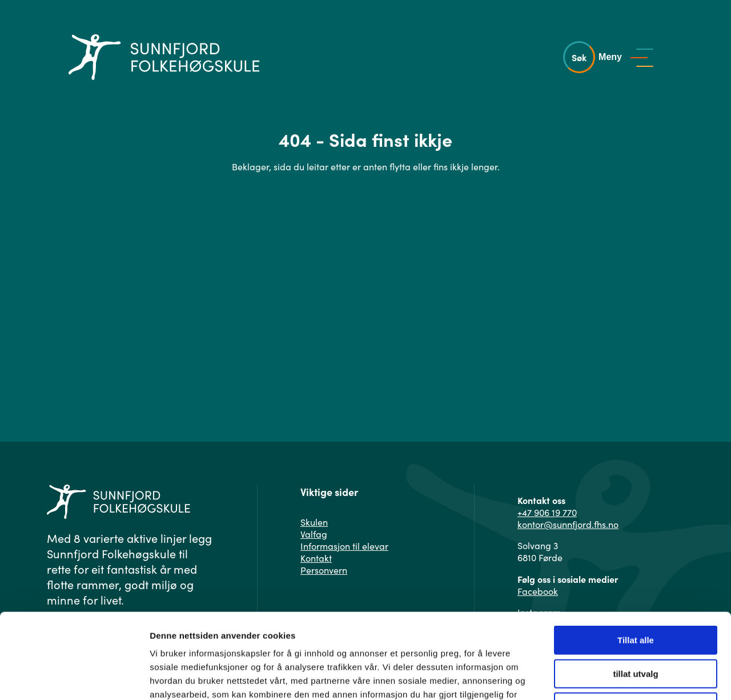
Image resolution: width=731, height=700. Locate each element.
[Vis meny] (629, 57)
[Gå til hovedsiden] (164, 57)
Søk (579, 57)
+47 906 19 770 (547, 512)
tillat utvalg (635, 594)
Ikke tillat (636, 627)
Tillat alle (636, 560)
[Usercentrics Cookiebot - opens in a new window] (74, 678)
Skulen (314, 522)
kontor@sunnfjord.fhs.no (568, 524)
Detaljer (608, 677)
